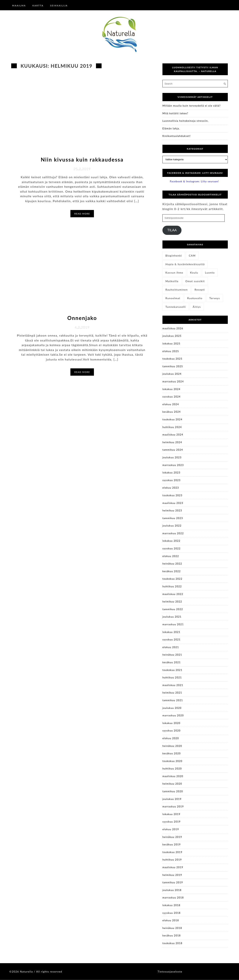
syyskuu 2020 (172, 731)
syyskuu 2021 (172, 639)
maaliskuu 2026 (173, 328)
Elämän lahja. (171, 128)
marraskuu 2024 (173, 381)
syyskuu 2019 (172, 822)
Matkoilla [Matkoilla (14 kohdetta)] (172, 281)
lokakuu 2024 (171, 389)
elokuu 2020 (171, 738)
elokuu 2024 (171, 404)
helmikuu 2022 (172, 602)
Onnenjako (82, 318)
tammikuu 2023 (173, 518)
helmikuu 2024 (172, 442)
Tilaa (172, 230)
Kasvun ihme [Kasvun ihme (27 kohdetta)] (174, 273)
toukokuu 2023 (172, 495)
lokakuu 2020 (171, 723)
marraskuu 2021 (173, 624)
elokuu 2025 (171, 351)
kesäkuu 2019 (172, 844)
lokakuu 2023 (171, 473)
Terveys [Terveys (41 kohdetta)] (215, 298)
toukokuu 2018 (172, 943)
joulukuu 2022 (172, 526)
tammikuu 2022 (173, 609)
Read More (82, 214)
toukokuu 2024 (172, 419)
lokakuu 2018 (171, 905)
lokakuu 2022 (171, 541)
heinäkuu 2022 (172, 564)
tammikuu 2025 (173, 366)
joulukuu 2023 (172, 457)
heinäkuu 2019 (172, 837)
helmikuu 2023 (172, 510)
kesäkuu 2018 (172, 935)
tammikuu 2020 (173, 791)
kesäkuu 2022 (172, 571)
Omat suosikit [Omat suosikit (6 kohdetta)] (195, 281)
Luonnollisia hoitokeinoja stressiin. (186, 121)
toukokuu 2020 (172, 761)
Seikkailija (59, 6)
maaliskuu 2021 (173, 685)
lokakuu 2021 (171, 632)
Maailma (19, 6)
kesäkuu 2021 (172, 662)
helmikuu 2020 (172, 784)
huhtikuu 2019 (172, 860)
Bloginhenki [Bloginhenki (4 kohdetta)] (174, 256)
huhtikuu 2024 (172, 427)
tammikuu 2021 (173, 700)
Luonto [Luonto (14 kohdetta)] (210, 273)
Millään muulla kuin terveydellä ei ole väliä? (192, 106)
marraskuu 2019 (173, 806)
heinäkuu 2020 (172, 746)
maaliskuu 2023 (173, 503)
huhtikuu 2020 (172, 769)
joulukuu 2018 (172, 890)
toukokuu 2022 (172, 579)
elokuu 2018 (171, 920)
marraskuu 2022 (173, 533)
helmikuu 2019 (172, 875)
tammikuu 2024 (173, 450)
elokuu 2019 (171, 829)
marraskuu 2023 (173, 465)
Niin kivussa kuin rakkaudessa (82, 160)
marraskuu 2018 (173, 898)
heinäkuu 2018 (172, 928)
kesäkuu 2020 (172, 753)
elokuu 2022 (171, 556)
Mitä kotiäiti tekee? (175, 113)
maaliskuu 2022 (173, 594)
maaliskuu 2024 (173, 435)
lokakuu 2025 (171, 343)
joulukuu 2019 (172, 799)
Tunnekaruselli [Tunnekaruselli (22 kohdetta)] (176, 307)
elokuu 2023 (171, 488)
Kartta (38, 6)
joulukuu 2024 (172, 374)
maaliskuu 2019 (173, 867)
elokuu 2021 (171, 647)
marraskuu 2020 (173, 715)
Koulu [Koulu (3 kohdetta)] (194, 273)
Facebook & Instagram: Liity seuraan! (195, 173)
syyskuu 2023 (172, 480)
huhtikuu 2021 (172, 677)
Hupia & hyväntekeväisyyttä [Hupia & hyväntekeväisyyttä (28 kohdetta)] (185, 264)
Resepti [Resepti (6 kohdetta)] (200, 290)
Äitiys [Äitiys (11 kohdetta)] (197, 307)
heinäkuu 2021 (172, 655)
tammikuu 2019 (173, 882)
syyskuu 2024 (172, 397)
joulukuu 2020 (172, 708)
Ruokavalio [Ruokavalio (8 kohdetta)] (195, 298)
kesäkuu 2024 (172, 412)
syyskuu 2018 (172, 913)
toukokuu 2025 (172, 359)
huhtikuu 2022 (172, 586)
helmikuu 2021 (172, 693)
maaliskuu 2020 (173, 776)
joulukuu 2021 (172, 617)
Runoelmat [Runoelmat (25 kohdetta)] (173, 298)
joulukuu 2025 (172, 336)
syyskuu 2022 (172, 548)
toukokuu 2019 (172, 852)
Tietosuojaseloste (170, 971)
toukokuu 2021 (172, 670)
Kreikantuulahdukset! (177, 136)
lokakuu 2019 (171, 814)
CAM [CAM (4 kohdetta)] (192, 256)
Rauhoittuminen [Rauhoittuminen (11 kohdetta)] (177, 290)
